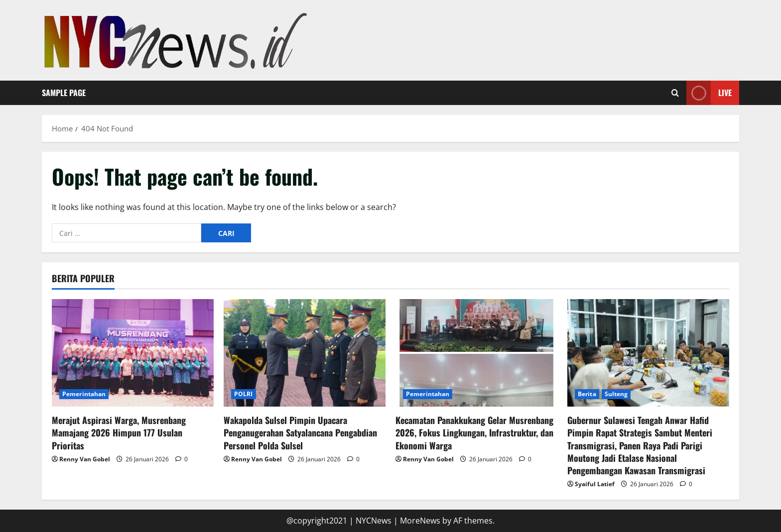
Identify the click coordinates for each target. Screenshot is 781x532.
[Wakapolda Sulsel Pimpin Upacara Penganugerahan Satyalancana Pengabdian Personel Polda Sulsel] (305, 353)
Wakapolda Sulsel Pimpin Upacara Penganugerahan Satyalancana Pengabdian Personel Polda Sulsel (300, 432)
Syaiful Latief (595, 484)
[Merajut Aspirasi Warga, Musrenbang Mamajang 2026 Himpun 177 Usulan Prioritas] (133, 353)
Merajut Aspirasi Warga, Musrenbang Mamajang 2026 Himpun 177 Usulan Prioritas (119, 432)
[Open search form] (675, 93)
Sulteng (616, 394)
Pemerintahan (84, 394)
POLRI (244, 394)
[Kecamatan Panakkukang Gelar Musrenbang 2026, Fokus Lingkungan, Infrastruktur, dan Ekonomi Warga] (476, 353)
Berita (587, 394)
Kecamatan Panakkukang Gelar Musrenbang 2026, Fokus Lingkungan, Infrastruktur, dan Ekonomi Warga (474, 432)
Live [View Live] (709, 93)
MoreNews (420, 521)
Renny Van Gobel (85, 459)
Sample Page (64, 93)
